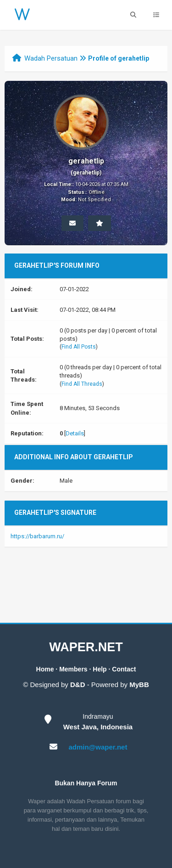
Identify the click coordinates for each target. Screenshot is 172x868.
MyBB (139, 685)
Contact (124, 669)
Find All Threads (82, 384)
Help (100, 669)
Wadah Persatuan (51, 58)
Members (73, 669)
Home (45, 669)
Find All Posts (79, 347)
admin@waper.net (98, 747)
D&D (78, 685)
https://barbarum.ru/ (37, 536)
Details (75, 433)
